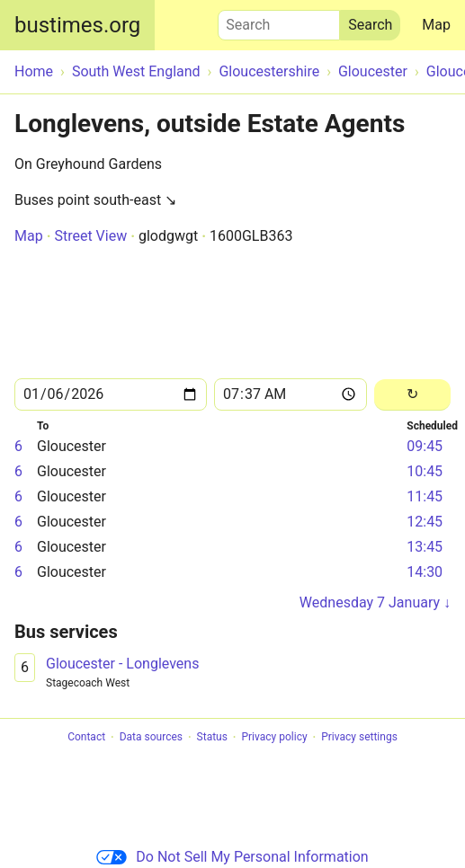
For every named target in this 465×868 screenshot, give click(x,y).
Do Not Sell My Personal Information (232, 857)
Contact (86, 738)
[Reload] (412, 395)
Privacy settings (359, 738)
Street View (90, 236)
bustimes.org (77, 25)
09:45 (425, 446)
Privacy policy (274, 738)
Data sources (151, 738)
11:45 (425, 496)
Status (212, 738)
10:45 (425, 471)
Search (279, 21)
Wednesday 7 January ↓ (375, 602)
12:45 (425, 522)
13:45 (425, 547)
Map (436, 25)
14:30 (425, 572)
